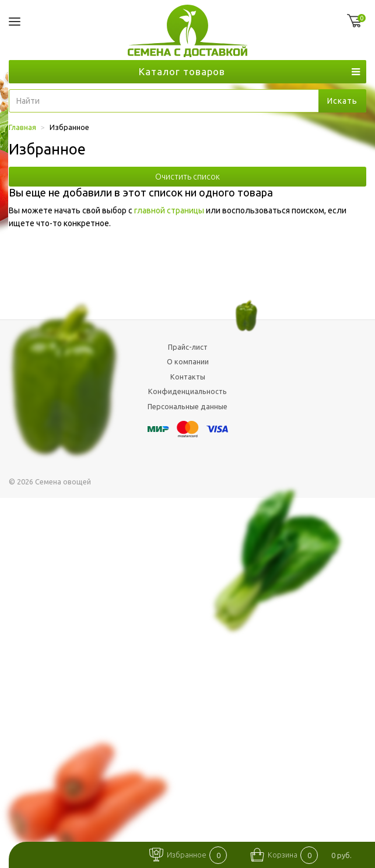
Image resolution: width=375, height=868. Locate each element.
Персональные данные (187, 406)
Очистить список (187, 177)
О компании (188, 361)
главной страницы (169, 210)
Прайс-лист (188, 347)
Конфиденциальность (187, 391)
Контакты (188, 377)
